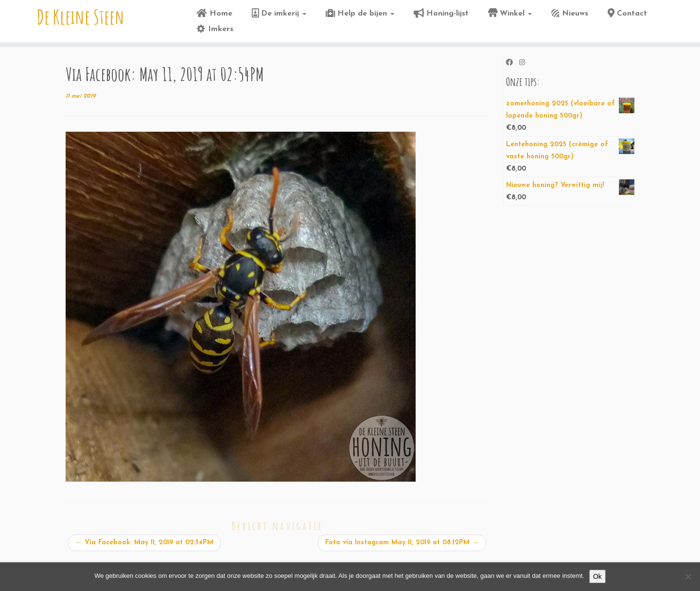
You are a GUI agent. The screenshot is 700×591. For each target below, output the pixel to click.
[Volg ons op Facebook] (513, 63)
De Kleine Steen (81, 17)
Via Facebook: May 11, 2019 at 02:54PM (144, 543)
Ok (597, 576)
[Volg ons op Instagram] (525, 63)
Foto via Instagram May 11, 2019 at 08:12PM (402, 543)
